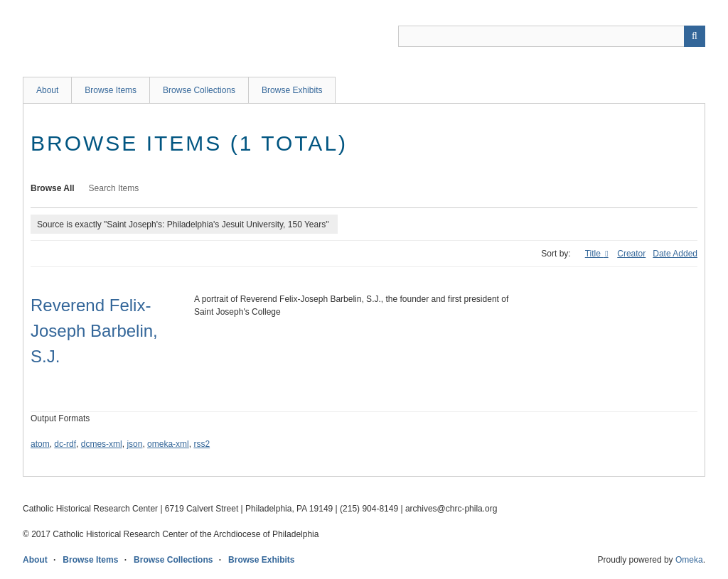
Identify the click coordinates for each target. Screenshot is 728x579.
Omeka (689, 560)
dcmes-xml (102, 444)
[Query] (552, 36)
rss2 (202, 444)
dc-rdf (65, 444)
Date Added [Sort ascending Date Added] (675, 254)
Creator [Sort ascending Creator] (631, 254)
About (47, 90)
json (134, 444)
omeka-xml (168, 444)
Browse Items (111, 90)
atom (40, 444)
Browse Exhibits (292, 90)
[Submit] (695, 36)
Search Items (114, 188)
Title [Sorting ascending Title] (594, 254)
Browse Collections (199, 90)
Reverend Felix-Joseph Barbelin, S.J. (94, 331)
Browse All (53, 188)
